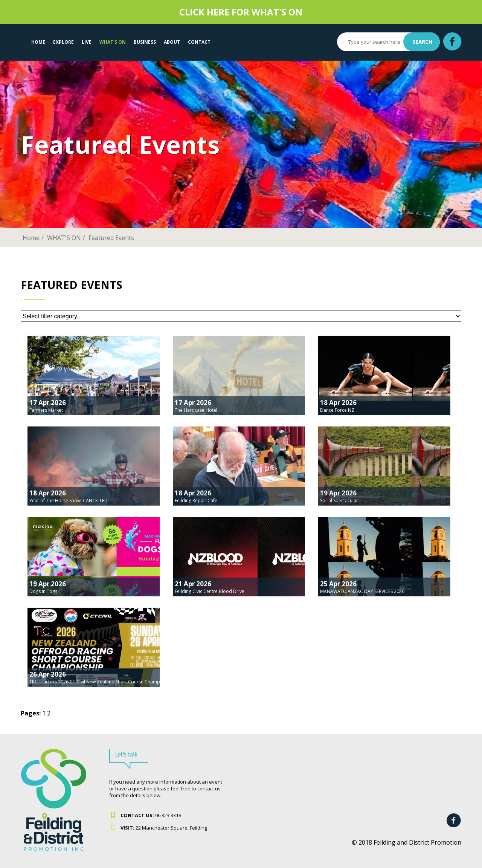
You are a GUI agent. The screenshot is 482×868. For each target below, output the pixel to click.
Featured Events (111, 238)
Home (38, 42)
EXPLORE (63, 42)
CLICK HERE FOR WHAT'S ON (241, 12)
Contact (199, 42)
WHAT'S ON (113, 42)
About (172, 42)
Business (145, 42)
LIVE (87, 42)
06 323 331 (149, 815)
